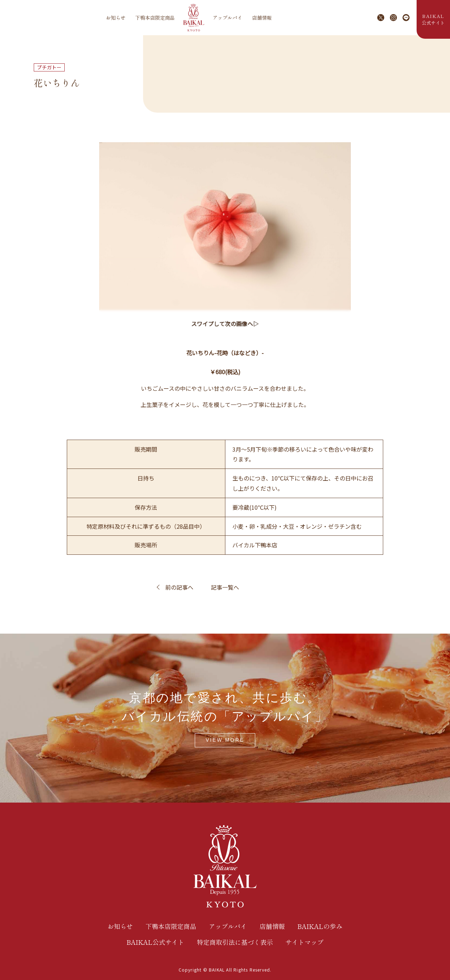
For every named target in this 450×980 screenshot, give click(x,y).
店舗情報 (262, 18)
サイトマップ (304, 942)
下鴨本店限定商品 (155, 18)
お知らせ (116, 18)
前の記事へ (179, 587)
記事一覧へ (225, 587)
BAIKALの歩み (320, 926)
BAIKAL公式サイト (155, 942)
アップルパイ (227, 18)
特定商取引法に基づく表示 (235, 942)
